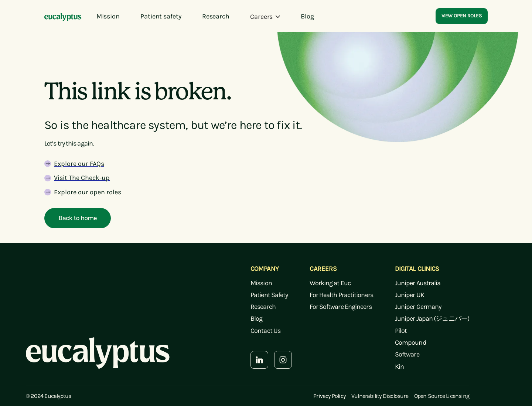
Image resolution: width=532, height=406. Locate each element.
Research (263, 307)
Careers (261, 17)
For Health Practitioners (341, 295)
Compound (411, 342)
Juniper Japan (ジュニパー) (432, 318)
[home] (63, 17)
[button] (265, 17)
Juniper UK (410, 295)
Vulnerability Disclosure (380, 396)
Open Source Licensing (442, 396)
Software (407, 354)
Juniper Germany (418, 307)
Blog (256, 318)
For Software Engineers (340, 307)
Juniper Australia (418, 283)
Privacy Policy (329, 396)
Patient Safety (269, 295)
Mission (261, 283)
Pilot (401, 331)
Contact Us (265, 331)
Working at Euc (330, 283)
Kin (399, 366)
